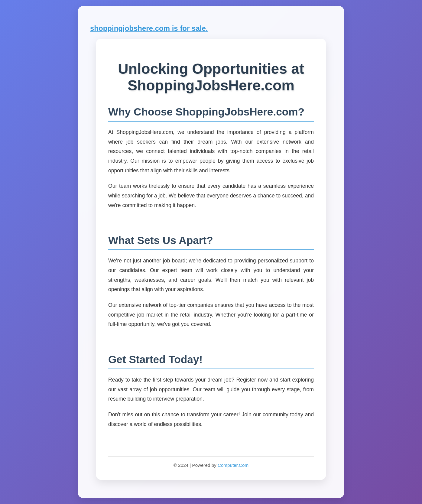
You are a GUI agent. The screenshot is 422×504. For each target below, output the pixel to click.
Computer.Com (233, 465)
